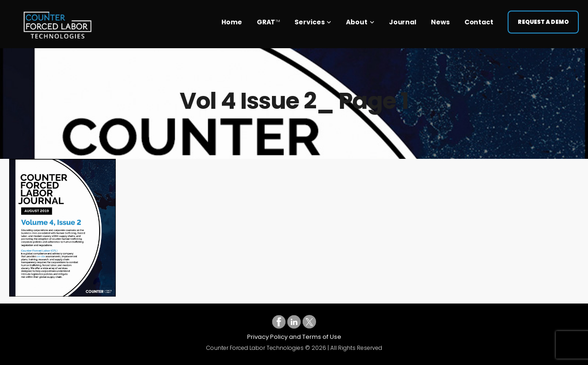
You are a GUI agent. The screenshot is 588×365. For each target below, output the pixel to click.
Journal (403, 18)
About (357, 18)
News (440, 18)
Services (309, 18)
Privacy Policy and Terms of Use (294, 337)
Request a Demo (543, 18)
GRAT (269, 18)
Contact (479, 18)
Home (232, 18)
